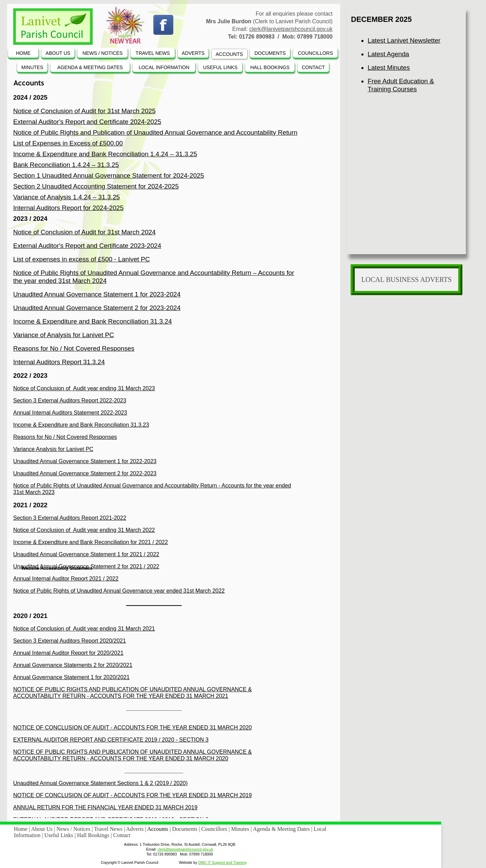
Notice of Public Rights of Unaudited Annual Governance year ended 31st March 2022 (119, 591)
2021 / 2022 (30, 505)
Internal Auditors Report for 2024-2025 (68, 208)
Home (21, 829)
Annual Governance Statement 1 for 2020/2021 (71, 677)
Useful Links (60, 835)
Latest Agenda (388, 54)
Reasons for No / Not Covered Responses (74, 348)
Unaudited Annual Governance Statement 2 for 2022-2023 (85, 473)
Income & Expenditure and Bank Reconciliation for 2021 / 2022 (91, 542)
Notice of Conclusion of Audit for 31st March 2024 (84, 232)
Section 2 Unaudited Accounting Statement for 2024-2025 (96, 186)
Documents (186, 829)
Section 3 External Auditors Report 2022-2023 (70, 400)
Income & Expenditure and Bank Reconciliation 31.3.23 (81, 425)
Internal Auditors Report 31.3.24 (59, 362)
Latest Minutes (389, 68)
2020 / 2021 (30, 616)
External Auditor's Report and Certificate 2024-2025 (87, 122)
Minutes (241, 829)
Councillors (215, 829)
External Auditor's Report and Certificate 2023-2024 (87, 246)
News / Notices (74, 829)
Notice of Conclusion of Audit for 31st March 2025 (84, 111)
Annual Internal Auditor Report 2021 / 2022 (66, 579)
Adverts (136, 829)
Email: (151, 849)
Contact (122, 835)
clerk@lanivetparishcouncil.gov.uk (291, 29)
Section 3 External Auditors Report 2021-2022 (70, 518)
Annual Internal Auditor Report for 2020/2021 (68, 653)
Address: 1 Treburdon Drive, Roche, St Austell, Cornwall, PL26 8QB (180, 844)
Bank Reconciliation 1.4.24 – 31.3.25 (66, 165)
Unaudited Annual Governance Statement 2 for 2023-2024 (97, 308)
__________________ (154, 603)
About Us (42, 829)
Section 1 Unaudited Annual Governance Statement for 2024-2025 (109, 176)
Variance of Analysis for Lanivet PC (64, 335)
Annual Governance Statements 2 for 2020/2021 (73, 665)
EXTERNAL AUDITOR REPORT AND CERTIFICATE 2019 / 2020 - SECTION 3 (111, 740)
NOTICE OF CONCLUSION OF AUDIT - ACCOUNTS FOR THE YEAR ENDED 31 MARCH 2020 (132, 728)
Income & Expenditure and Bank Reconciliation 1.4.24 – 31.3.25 (105, 154)
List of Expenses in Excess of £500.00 (68, 143)
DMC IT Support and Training (222, 862)
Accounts (158, 829)
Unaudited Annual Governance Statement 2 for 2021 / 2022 (86, 566)
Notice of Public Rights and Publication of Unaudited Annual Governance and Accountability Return (155, 132)
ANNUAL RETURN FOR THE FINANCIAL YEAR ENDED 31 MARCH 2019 (105, 807)
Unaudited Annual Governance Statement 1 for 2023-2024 (97, 294)
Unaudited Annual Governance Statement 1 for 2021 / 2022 (86, 554)
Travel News (109, 829)
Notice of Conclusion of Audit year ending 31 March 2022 (84, 530)
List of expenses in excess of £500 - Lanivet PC (82, 259)
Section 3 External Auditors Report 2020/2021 (70, 641)
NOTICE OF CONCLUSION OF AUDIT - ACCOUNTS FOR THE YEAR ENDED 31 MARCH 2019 (132, 795)
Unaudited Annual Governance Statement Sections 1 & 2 (83, 783)
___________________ (154, 771)
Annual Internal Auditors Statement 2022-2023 (70, 413)
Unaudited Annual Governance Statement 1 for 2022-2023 (85, 461)
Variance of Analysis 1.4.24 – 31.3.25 (66, 197)
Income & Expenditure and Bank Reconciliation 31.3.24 (93, 321)
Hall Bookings (94, 835)
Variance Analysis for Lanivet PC (53, 449)
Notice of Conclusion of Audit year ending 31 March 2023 (84, 388)
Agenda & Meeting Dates (282, 829)
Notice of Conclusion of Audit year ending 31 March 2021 (84, 629)
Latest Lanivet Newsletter (404, 40)
